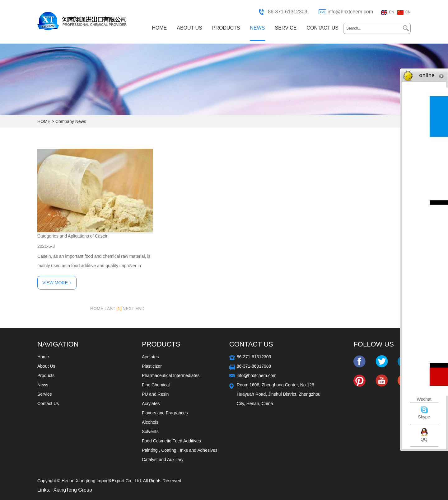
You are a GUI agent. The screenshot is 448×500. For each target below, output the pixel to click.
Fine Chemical (156, 385)
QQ (424, 439)
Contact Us (48, 403)
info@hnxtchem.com (350, 12)
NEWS (258, 28)
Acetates (150, 357)
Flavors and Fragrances (165, 413)
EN (392, 12)
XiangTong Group (73, 490)
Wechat (424, 399)
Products (46, 375)
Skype (424, 417)
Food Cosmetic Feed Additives (171, 441)
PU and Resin (155, 394)
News (43, 385)
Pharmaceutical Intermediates (171, 375)
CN (408, 12)
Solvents (150, 432)
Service (45, 394)
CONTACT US (322, 28)
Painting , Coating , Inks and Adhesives (180, 450)
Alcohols (150, 422)
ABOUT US (189, 28)
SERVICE (286, 28)
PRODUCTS (226, 28)
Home (43, 357)
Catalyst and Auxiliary (163, 460)
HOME (159, 28)
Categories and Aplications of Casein (73, 236)
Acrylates (151, 403)
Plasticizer (152, 366)
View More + (57, 283)
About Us (46, 366)
